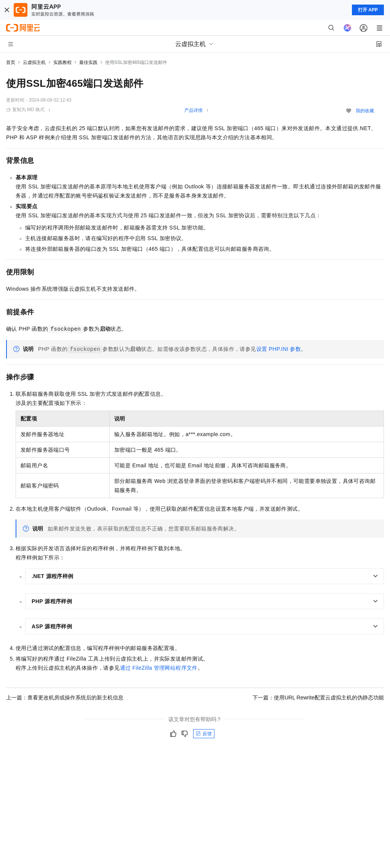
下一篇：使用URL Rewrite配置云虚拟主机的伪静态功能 (318, 698)
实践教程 (62, 62)
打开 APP (368, 10)
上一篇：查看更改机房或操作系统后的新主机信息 (65, 698)
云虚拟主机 (34, 62)
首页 (11, 62)
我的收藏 (365, 111)
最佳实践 (88, 62)
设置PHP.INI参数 (279, 349)
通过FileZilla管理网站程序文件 (159, 668)
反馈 (204, 734)
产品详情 (193, 110)
